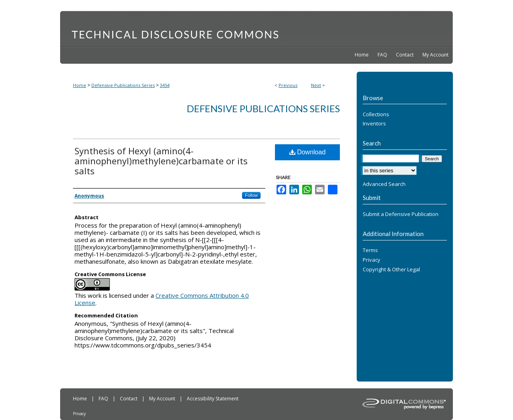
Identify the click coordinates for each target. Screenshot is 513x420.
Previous (288, 85)
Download (308, 152)
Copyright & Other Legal (391, 270)
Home (80, 85)
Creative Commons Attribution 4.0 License (162, 299)
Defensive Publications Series (123, 85)
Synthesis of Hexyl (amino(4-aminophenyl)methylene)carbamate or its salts (161, 161)
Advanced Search (384, 184)
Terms (370, 250)
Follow (251, 195)
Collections (376, 115)
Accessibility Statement (213, 399)
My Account (163, 399)
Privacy (372, 260)
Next (316, 85)
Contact (129, 399)
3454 (165, 85)
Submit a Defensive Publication (401, 214)
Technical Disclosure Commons (256, 28)
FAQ (104, 399)
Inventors (374, 124)
